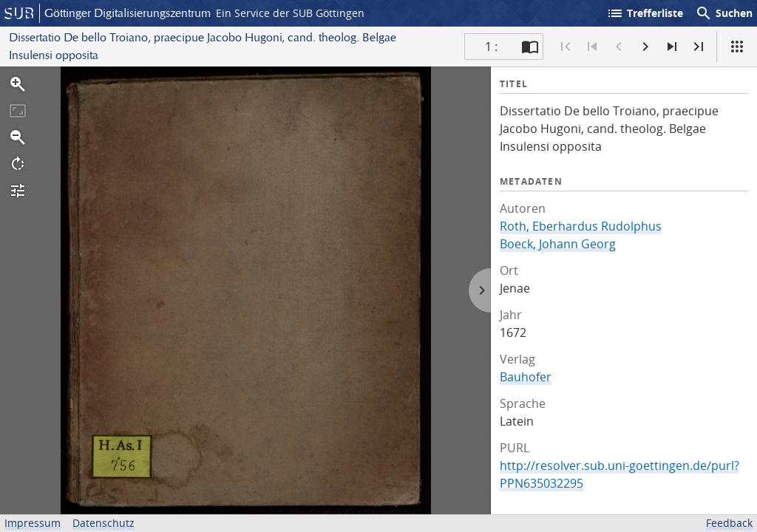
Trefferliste (645, 13)
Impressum (33, 523)
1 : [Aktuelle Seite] (491, 47)
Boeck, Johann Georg (558, 244)
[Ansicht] (737, 47)
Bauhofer (526, 377)
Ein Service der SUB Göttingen (290, 13)
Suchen (724, 13)
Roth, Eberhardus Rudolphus (581, 226)
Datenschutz (103, 523)
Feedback (729, 523)
